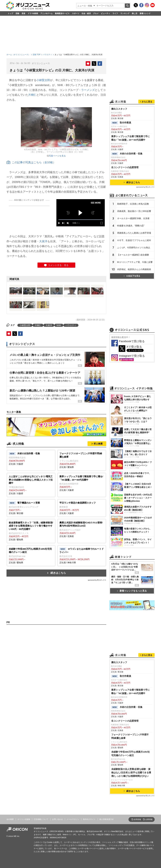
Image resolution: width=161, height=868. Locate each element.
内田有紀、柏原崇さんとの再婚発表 (134, 269)
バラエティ (47, 55)
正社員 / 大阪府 (31, 458)
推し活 (135, 13)
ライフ (115, 13)
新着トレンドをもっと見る (132, 591)
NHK (59, 325)
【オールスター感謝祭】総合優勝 (133, 255)
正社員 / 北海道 (82, 529)
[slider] (81, 220)
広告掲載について (41, 819)
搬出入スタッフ (119, 109)
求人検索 (98, 444)
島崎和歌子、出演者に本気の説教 (133, 204)
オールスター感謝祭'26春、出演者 (133, 218)
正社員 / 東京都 (31, 508)
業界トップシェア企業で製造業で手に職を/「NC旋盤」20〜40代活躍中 (131, 138)
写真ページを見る (57, 156)
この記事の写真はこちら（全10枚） (31, 162)
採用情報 (137, 819)
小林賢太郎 (43, 80)
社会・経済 (86, 13)
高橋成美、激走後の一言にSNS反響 (134, 211)
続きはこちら (58, 573)
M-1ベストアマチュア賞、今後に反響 (135, 262)
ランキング (125, 13)
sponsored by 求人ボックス (97, 580)
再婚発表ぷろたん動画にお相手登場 (134, 233)
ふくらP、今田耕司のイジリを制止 (134, 248)
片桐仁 (32, 95)
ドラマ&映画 (33, 13)
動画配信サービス (62, 13)
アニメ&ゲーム (46, 13)
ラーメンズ (88, 90)
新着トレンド (145, 13)
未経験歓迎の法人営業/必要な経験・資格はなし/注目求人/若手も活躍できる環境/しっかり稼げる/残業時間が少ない (131, 773)
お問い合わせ (57, 819)
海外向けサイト (89, 819)
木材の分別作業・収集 (127, 154)
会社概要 (10, 819)
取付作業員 (121, 123)
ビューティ (106, 13)
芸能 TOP (37, 55)
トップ (10, 13)
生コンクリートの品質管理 (125, 167)
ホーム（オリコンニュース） (18, 55)
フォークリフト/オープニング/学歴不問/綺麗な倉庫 (130, 736)
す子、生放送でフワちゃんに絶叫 (134, 240)
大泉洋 (43, 241)
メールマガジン (73, 819)
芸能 (17, 13)
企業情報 (149, 819)
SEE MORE (96, 203)
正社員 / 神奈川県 (82, 556)
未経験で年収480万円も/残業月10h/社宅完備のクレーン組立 (131, 754)
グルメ (96, 13)
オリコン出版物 (24, 819)
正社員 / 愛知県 (82, 460)
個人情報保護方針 (107, 819)
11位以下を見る (132, 276)
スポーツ (76, 13)
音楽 (23, 13)
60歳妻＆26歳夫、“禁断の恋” (131, 226)
